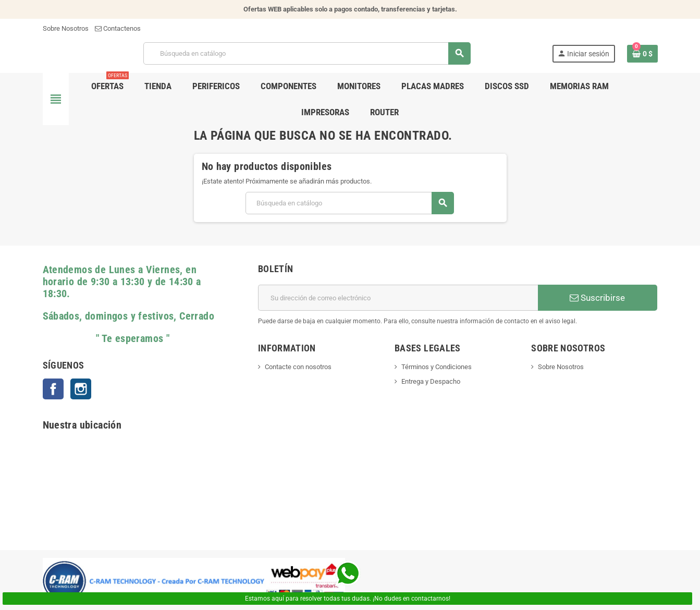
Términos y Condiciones (437, 367)
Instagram (81, 389)
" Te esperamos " (106, 339)
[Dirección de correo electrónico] (398, 298)
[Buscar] (307, 53)
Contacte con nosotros (298, 367)
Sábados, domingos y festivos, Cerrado (128, 316)
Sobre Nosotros (66, 28)
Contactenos (118, 28)
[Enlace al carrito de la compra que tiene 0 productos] (642, 54)
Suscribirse (597, 298)
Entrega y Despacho (431, 381)
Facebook (53, 389)
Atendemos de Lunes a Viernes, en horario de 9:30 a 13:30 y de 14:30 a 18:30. (122, 282)
